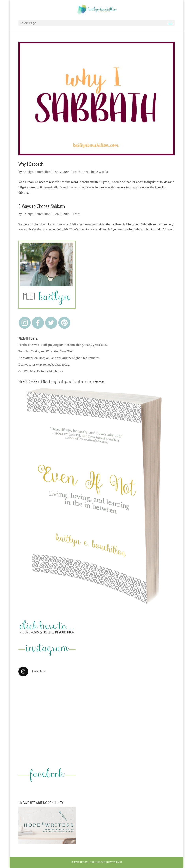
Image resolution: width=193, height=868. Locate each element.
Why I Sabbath (31, 164)
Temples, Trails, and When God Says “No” (46, 351)
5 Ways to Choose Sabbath (42, 206)
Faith (77, 172)
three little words (95, 172)
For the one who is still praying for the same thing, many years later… (63, 345)
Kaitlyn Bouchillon (37, 172)
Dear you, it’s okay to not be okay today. (44, 365)
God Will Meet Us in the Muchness (41, 371)
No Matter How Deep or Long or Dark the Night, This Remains (59, 358)
